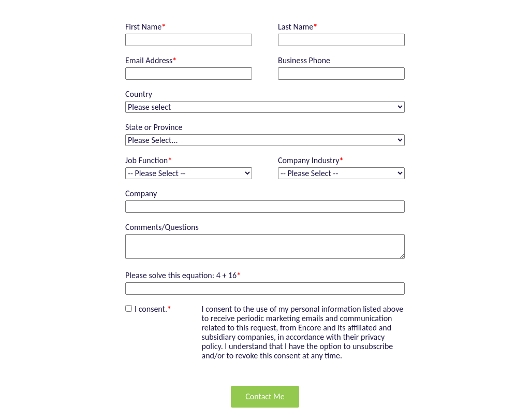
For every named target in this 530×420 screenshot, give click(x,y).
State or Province (154, 127)
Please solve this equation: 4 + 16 (183, 276)
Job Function (149, 161)
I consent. (153, 309)
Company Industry (311, 161)
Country (139, 94)
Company (141, 194)
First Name (145, 27)
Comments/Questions (162, 227)
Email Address (151, 61)
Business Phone (304, 61)
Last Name (298, 27)
